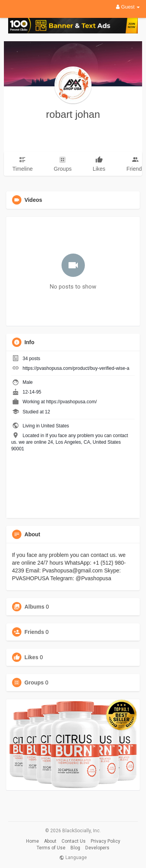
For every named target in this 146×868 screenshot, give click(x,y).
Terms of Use (51, 848)
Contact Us (74, 841)
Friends (34, 632)
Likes (32, 657)
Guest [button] (128, 7)
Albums (34, 607)
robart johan (73, 114)
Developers (97, 848)
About (50, 841)
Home (33, 841)
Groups (34, 682)
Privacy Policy (106, 841)
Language (73, 857)
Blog (75, 848)
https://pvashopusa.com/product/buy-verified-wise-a (76, 368)
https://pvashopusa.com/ (71, 402)
